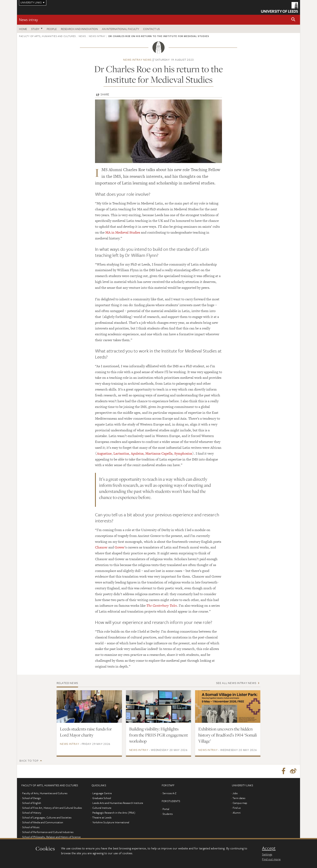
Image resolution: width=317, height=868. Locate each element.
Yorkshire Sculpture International (111, 823)
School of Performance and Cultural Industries (48, 833)
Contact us (151, 29)
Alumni (237, 813)
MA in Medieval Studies (123, 232)
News (82, 36)
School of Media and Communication (43, 823)
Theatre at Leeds (102, 818)
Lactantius (121, 453)
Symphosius (183, 453)
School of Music (31, 828)
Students (168, 814)
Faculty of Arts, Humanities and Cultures (47, 36)
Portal (166, 810)
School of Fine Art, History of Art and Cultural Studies (52, 808)
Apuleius (137, 453)
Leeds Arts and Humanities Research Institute (118, 803)
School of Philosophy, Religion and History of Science (51, 837)
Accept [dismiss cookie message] (269, 848)
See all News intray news (236, 683)
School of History (32, 813)
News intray (28, 20)
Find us (237, 808)
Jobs (235, 794)
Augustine (104, 453)
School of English (32, 803)
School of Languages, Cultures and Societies (47, 818)
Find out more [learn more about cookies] (271, 859)
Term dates (239, 799)
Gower (120, 547)
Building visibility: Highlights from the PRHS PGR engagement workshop (158, 735)
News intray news (137, 60)
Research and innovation (79, 29)
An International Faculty (120, 29)
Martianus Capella (159, 453)
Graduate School (102, 799)
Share (105, 94)
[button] (293, 20)
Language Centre (102, 794)
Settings (267, 854)
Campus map (240, 803)
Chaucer (101, 547)
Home (23, 29)
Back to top (29, 761)
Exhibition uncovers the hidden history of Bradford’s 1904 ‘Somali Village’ (228, 735)
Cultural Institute (102, 808)
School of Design (32, 799)
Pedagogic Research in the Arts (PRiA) (114, 813)
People (52, 29)
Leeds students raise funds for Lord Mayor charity (86, 732)
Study (35, 29)
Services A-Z (169, 794)
